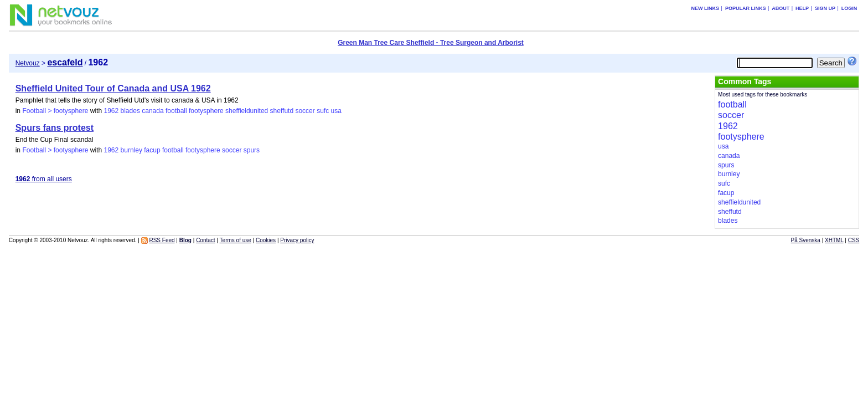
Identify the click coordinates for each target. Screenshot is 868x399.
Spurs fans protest (55, 128)
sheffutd (282, 111)
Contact (205, 240)
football (176, 111)
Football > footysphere (55, 111)
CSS (854, 240)
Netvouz (28, 63)
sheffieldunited (247, 111)
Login (849, 8)
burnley (131, 150)
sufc (323, 111)
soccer (305, 111)
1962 (111, 111)
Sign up (825, 8)
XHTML (834, 240)
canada (153, 111)
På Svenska (806, 240)
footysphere (206, 111)
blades (130, 111)
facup (152, 150)
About (781, 8)
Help (802, 8)
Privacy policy (297, 240)
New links (706, 8)
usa (336, 111)
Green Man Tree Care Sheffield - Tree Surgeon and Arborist (431, 43)
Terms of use (236, 240)
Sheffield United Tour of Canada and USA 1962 (113, 88)
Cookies (266, 240)
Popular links (746, 8)
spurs (252, 150)
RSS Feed (162, 240)
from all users (44, 179)
